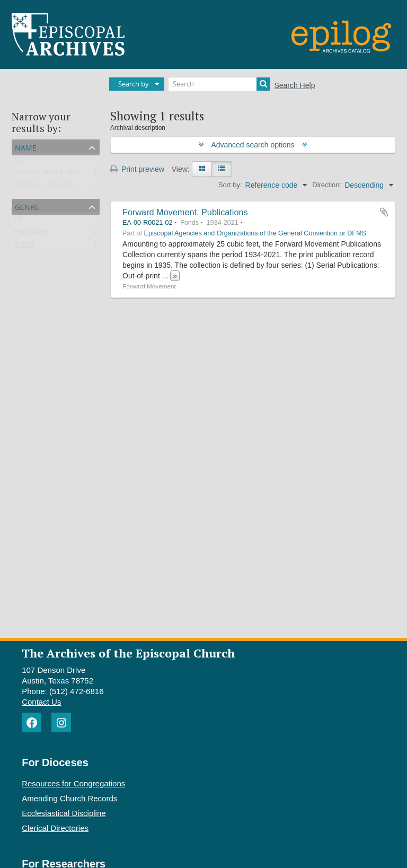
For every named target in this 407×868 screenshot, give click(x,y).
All (18, 162)
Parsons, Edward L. (46, 187)
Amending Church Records (69, 798)
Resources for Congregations (73, 783)
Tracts (24, 247)
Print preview (137, 169)
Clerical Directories (55, 828)
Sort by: (230, 185)
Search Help (294, 85)
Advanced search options (253, 145)
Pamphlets (31, 234)
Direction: (327, 185)
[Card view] (202, 169)
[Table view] (222, 169)
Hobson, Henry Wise (48, 174)
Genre (27, 206)
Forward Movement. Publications (185, 212)
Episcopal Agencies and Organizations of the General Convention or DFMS (255, 233)
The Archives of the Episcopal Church (128, 653)
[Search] (219, 84)
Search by (134, 84)
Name (26, 147)
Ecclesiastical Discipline (64, 813)
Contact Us (41, 702)
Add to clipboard (384, 212)
